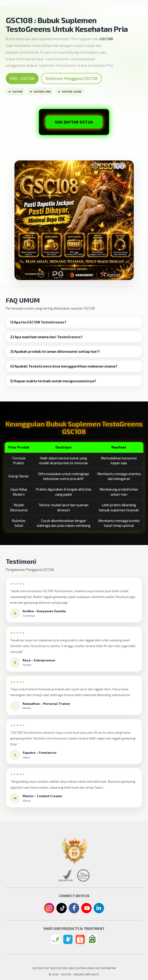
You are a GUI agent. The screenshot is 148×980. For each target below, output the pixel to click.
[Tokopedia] (92, 939)
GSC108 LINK (40, 91)
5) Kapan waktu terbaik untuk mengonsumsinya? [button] (53, 381)
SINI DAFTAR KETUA (74, 122)
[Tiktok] (62, 910)
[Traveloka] (68, 939)
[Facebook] (74, 909)
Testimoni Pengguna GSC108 (71, 78)
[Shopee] (80, 939)
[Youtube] (87, 909)
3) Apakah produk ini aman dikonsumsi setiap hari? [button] (55, 351)
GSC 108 (50, 968)
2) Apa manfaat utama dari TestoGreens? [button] (46, 337)
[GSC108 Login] (56, 939)
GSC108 (15, 91)
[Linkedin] (99, 908)
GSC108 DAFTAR (106, 968)
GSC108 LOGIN (70, 91)
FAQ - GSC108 (22, 78)
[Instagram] (49, 909)
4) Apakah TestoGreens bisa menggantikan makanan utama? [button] (64, 366)
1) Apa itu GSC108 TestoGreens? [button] (38, 322)
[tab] (74, 322)
